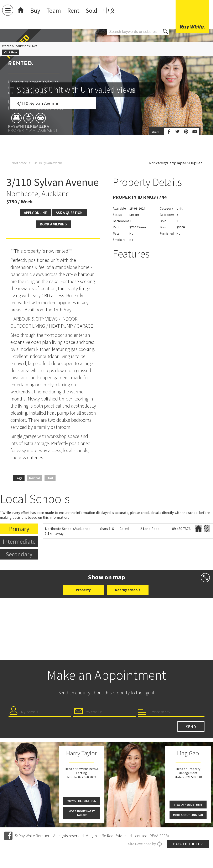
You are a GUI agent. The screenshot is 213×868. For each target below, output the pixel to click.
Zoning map (207, 528)
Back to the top (188, 844)
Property (83, 590)
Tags (19, 478)
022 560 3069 (87, 777)
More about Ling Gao (188, 815)
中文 (110, 10)
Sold (91, 10)
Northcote (19, 163)
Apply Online (35, 213)
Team (54, 10)
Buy (35, 10)
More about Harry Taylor (82, 813)
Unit (50, 478)
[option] (106, 120)
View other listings (82, 801)
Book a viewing (53, 224)
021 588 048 (194, 777)
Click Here (11, 52)
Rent (73, 10)
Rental (35, 478)
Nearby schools (128, 590)
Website (198, 528)
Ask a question (69, 213)
